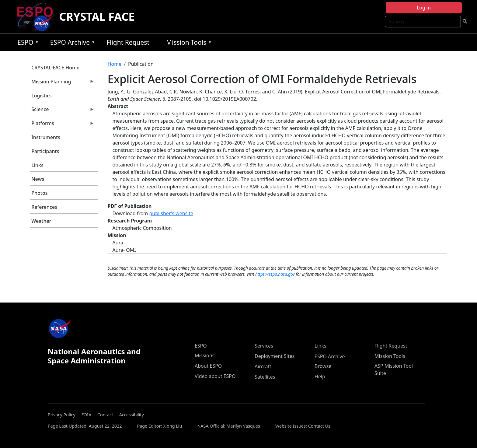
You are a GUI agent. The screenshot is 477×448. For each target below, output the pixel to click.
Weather (41, 221)
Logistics (41, 96)
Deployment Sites (275, 356)
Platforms (62, 125)
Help (320, 376)
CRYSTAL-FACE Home (55, 68)
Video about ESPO (215, 376)
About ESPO (208, 366)
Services (264, 346)
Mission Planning (62, 83)
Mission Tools (188, 43)
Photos (39, 193)
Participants (45, 151)
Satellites (265, 377)
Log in (424, 8)
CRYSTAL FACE (97, 17)
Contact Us (319, 426)
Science (62, 111)
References (44, 207)
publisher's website (171, 213)
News (38, 179)
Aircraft (263, 366)
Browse (323, 366)
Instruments (46, 137)
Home (115, 64)
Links (37, 165)
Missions (205, 355)
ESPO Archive (71, 43)
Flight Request (128, 42)
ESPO (27, 43)
